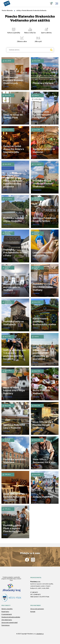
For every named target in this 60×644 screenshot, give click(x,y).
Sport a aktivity (45, 30)
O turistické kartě (7, 614)
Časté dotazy (6, 625)
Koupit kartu (5, 612)
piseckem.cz (40, 634)
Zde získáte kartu (7, 620)
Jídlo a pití (36, 39)
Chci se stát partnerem (37, 609)
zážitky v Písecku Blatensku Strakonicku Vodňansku (31, 11)
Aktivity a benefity (7, 609)
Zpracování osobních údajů (9, 623)
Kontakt (33, 612)
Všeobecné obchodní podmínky (11, 617)
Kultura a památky (13, 30)
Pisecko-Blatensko (7, 11)
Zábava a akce (20, 39)
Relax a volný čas (29, 30)
